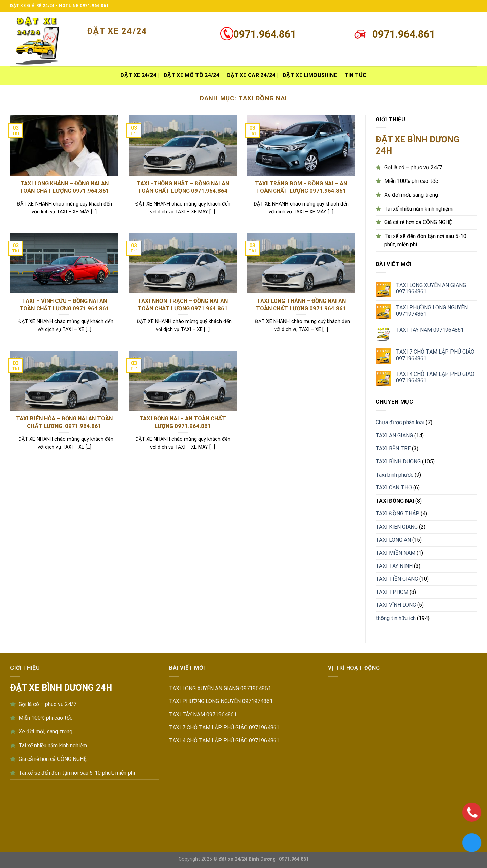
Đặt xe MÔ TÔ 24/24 (192, 75)
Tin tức (355, 75)
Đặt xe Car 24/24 (251, 75)
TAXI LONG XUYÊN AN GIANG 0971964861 (431, 288)
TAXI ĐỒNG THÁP (398, 514)
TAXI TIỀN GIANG (397, 579)
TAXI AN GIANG (394, 436)
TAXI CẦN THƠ (394, 488)
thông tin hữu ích (396, 618)
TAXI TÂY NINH (394, 566)
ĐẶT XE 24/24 (138, 75)
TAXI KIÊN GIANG (397, 527)
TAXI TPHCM (392, 592)
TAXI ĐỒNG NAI (395, 501)
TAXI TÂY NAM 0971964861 (430, 330)
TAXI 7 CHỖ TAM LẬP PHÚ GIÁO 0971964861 (435, 355)
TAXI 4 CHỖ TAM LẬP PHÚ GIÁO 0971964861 (435, 377)
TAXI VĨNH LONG (396, 605)
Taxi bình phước (395, 475)
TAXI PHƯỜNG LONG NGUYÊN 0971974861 (432, 311)
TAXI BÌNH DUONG (398, 462)
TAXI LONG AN (393, 540)
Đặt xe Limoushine (310, 75)
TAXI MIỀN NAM (396, 553)
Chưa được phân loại (400, 422)
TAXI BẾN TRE (393, 448)
